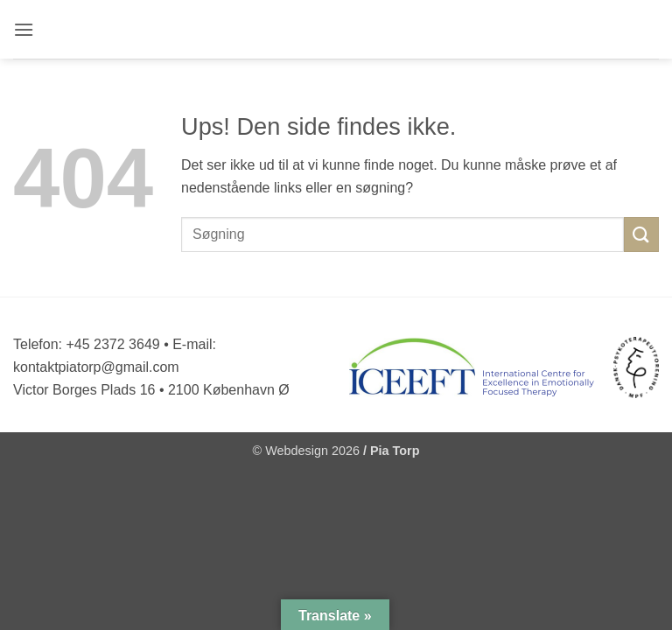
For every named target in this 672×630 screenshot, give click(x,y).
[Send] (641, 234)
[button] (25, 29)
